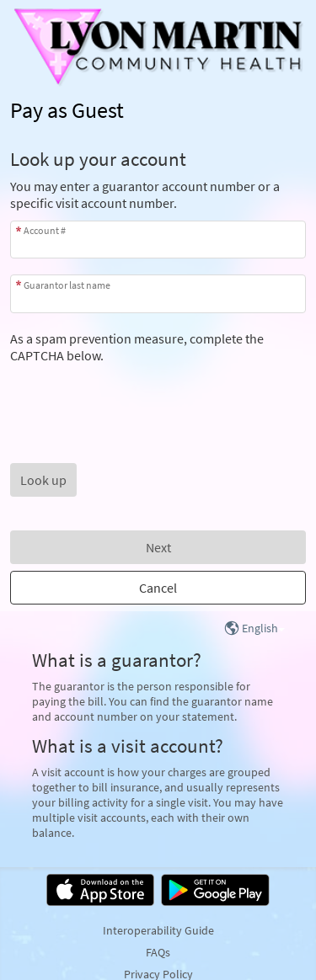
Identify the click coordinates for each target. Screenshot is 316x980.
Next (158, 547)
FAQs (158, 952)
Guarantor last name (67, 285)
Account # (45, 230)
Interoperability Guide (158, 930)
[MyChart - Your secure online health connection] (158, 47)
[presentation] (138, 397)
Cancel (158, 588)
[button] (43, 480)
